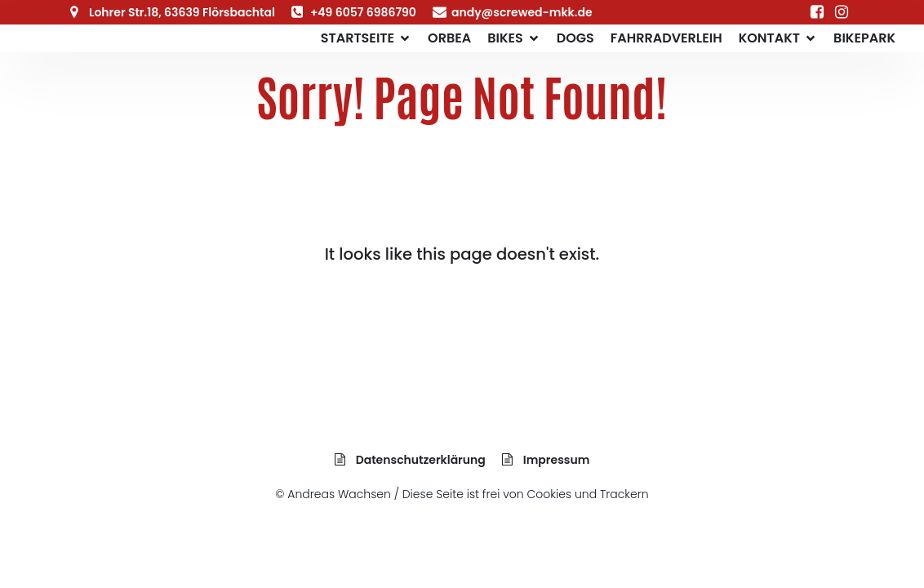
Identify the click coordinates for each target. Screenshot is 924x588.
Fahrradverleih (666, 38)
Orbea (449, 38)
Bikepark (864, 38)
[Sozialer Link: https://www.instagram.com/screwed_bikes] (842, 12)
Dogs (575, 38)
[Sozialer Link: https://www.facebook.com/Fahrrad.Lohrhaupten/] (817, 12)
